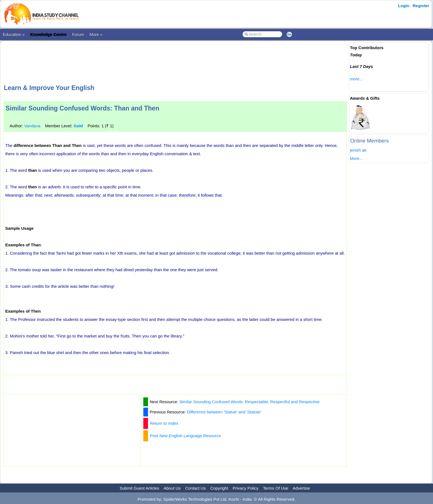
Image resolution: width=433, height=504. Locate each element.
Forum (78, 34)
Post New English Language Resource (185, 436)
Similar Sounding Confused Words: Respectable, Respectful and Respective (250, 402)
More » (96, 34)
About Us (172, 488)
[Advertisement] (175, 62)
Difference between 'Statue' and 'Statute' (224, 412)
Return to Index (164, 423)
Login (404, 6)
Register (421, 6)
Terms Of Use (276, 488)
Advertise (301, 488)
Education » (14, 34)
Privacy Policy (246, 488)
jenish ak (358, 150)
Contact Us (196, 488)
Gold (78, 126)
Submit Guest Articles (139, 488)
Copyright (219, 488)
